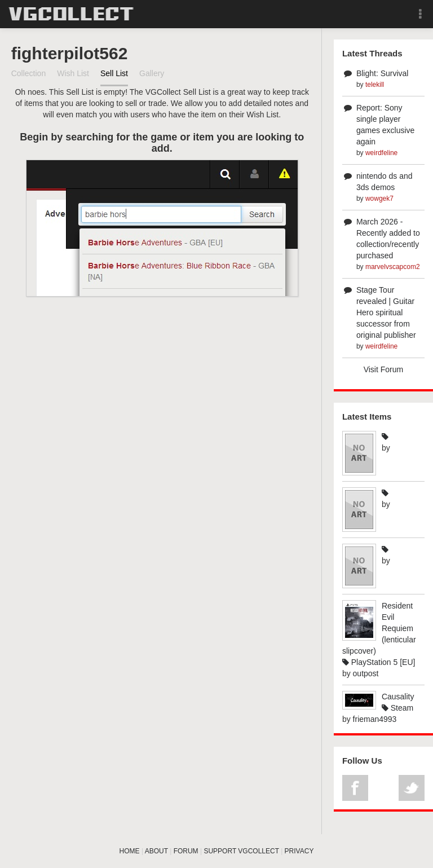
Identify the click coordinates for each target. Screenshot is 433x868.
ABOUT (156, 851)
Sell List (114, 73)
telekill (375, 85)
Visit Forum (384, 369)
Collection (28, 73)
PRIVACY (299, 851)
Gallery (152, 73)
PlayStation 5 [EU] (379, 662)
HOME (130, 851)
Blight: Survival (383, 73)
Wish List (73, 73)
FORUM (186, 851)
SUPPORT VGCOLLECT (241, 851)
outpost (366, 673)
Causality (398, 697)
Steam (397, 708)
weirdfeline (381, 153)
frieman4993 (375, 719)
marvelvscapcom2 (393, 267)
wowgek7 (379, 199)
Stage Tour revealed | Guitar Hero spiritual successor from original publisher (386, 312)
